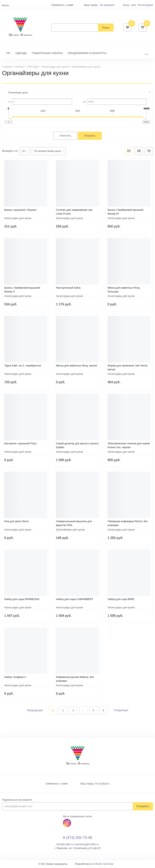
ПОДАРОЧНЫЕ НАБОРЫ (47, 53)
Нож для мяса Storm (17, 521)
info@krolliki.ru (65, 844)
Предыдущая (35, 710)
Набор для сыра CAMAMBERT (75, 599)
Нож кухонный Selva (68, 288)
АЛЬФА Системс (104, 864)
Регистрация (145, 5)
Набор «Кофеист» (15, 677)
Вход (126, 5)
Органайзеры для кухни (70, 530)
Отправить (143, 806)
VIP (8, 53)
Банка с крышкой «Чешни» (21, 210)
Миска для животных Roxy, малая (76, 366)
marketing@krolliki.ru (87, 844)
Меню (6, 5)
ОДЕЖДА (21, 53)
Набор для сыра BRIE (121, 599)
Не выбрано (107, 5)
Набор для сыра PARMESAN (22, 599)
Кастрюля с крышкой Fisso (20, 443)
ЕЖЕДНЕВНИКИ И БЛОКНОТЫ (87, 53)
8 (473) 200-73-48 (77, 838)
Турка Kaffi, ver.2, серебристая (23, 366)
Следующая (121, 710)
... (147, 53)
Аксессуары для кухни (18, 218)
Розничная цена (18, 93)
